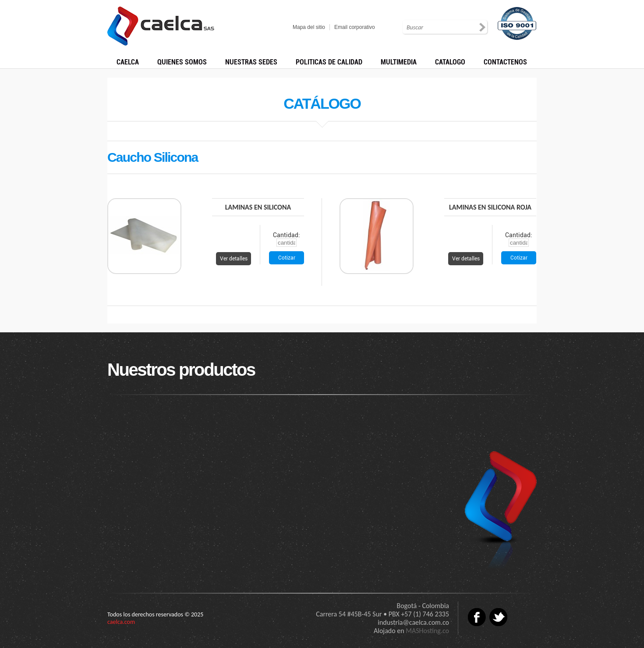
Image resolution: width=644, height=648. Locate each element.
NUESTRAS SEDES (251, 62)
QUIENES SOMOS (182, 62)
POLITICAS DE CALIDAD (329, 62)
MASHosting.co (427, 631)
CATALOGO (450, 62)
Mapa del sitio (309, 27)
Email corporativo (355, 27)
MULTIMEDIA (399, 62)
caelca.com (121, 622)
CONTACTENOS (505, 62)
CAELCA (128, 62)
